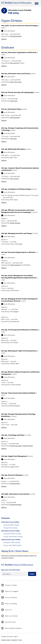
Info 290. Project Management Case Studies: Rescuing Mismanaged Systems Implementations (19, 277)
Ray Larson (14, 63)
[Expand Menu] (37, 3)
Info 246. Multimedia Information (13, 149)
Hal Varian (13, 139)
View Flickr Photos (10, 622)
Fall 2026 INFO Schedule (10, 528)
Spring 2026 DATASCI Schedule (12, 534)
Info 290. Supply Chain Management (14, 456)
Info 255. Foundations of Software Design (16, 189)
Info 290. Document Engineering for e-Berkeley (18, 252)
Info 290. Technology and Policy (13, 435)
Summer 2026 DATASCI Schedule (13, 536)
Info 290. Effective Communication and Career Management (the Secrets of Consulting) (18, 211)
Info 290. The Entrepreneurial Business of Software (20, 330)
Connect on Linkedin (11, 585)
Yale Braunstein (15, 117)
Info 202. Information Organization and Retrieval (19, 52)
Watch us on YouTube (11, 616)
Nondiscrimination (6, 640)
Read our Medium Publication (13, 628)
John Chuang (14, 179)
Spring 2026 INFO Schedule (11, 525)
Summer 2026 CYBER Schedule (12, 545)
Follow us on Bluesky (11, 604)
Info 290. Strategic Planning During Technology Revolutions (18, 415)
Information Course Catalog (10, 522)
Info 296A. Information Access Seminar (15, 494)
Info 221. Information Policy (11, 109)
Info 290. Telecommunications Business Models (18, 393)
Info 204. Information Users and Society (15, 73)
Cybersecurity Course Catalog (11, 539)
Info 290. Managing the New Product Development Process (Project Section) (19, 300)
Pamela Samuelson (16, 446)
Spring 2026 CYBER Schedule (12, 542)
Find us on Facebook (11, 597)
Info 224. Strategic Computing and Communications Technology (20, 129)
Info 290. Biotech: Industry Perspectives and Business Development (20, 373)
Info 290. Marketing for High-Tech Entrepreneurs (19, 351)
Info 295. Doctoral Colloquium (12, 475)
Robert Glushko (15, 223)
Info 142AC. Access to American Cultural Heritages (19, 25)
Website (4, 39)
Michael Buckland (16, 36)
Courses (5, 518)
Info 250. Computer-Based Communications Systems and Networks (20, 169)
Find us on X (8, 610)
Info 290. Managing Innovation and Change (17, 233)
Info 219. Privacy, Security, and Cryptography (17, 92)
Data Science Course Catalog (10, 531)
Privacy (20, 640)
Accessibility (14, 640)
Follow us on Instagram (12, 591)
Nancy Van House (16, 82)
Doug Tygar (14, 101)
